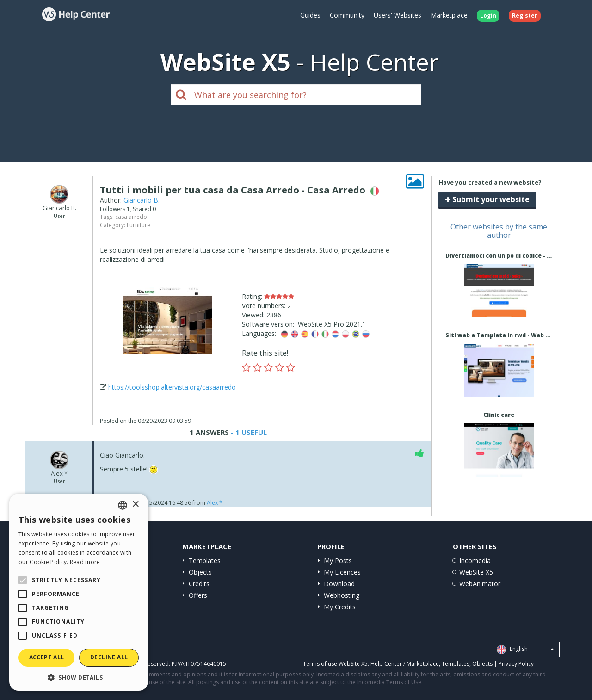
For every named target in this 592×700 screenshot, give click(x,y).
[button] (79, 677)
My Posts (338, 561)
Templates (205, 561)
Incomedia (475, 561)
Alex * (215, 503)
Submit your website (487, 199)
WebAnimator (480, 584)
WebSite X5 (476, 572)
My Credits (340, 607)
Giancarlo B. (142, 200)
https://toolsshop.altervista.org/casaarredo (172, 387)
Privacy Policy (516, 664)
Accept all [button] (47, 657)
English (525, 650)
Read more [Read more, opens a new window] (85, 562)
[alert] (79, 592)
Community (347, 15)
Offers (198, 595)
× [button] (135, 505)
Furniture (139, 225)
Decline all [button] (109, 657)
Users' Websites (398, 15)
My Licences (342, 572)
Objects (200, 572)
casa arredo (131, 217)
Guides (310, 15)
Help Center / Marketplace (405, 664)
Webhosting (342, 595)
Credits (199, 584)
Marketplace (449, 15)
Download (339, 584)
